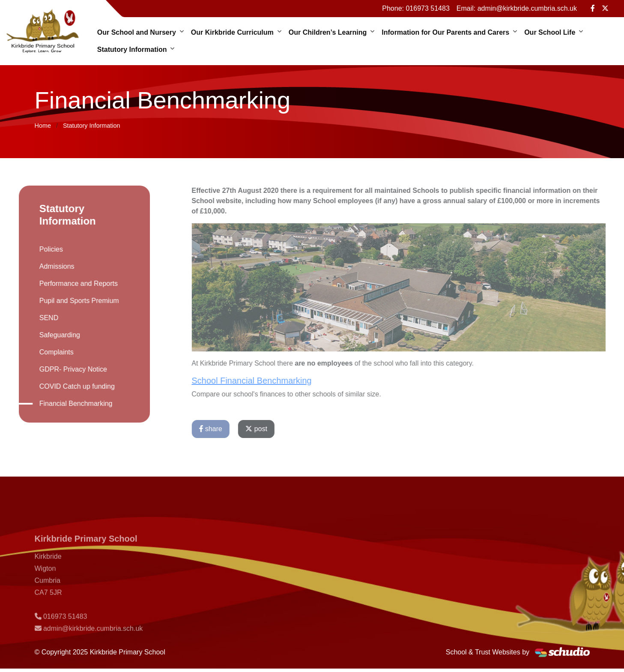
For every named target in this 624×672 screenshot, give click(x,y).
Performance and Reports (70, 283)
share (218, 429)
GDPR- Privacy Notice (65, 369)
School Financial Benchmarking (260, 381)
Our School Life (550, 32)
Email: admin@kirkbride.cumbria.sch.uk (517, 8)
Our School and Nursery (137, 32)
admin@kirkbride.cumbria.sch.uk (93, 637)
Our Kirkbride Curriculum (232, 32)
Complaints (48, 352)
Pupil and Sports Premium (71, 301)
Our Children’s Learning (328, 32)
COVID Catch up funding (69, 386)
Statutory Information (132, 49)
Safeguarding (52, 335)
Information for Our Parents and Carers (445, 32)
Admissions (49, 266)
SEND (41, 318)
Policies (43, 249)
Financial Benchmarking (68, 403)
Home (43, 126)
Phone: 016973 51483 (416, 8)
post (264, 429)
